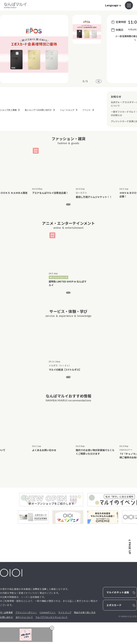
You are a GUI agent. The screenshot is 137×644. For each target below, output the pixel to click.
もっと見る (66, 206)
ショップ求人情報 (8, 120)
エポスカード (114, 627)
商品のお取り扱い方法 (85, 634)
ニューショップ (67, 120)
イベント (86, 120)
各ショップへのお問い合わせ (38, 120)
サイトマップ (65, 634)
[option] (34, 49)
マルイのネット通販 (118, 614)
